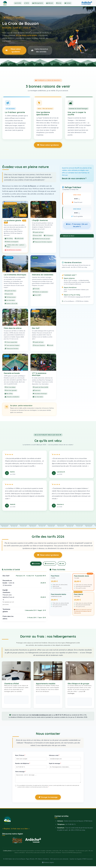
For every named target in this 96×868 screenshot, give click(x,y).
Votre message (20, 772)
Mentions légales (48, 864)
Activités (19, 6)
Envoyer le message (48, 799)
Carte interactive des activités (40, 50)
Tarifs (30, 6)
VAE (63, 564)
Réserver (23, 215)
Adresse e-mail (54, 756)
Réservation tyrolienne (13, 50)
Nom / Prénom (20, 756)
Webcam (57, 6)
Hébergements (43, 6)
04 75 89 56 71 (71, 826)
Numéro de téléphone (23, 764)
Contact (78, 6)
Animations (50, 564)
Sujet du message (55, 764)
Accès (68, 6)
